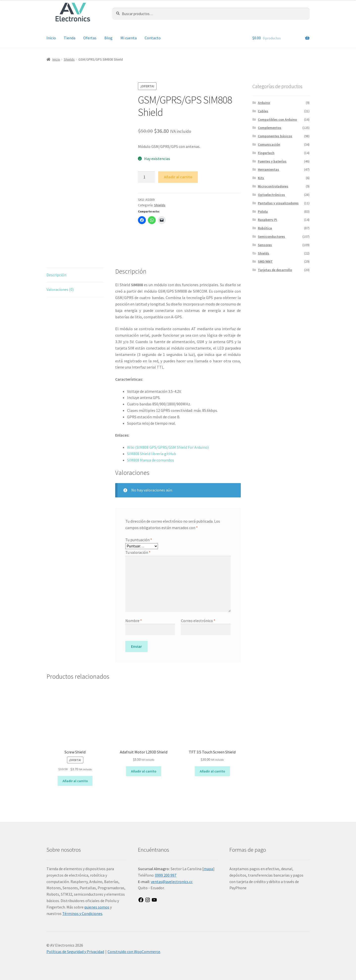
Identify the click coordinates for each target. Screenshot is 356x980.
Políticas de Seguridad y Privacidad (75, 952)
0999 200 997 (166, 875)
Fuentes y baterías (272, 161)
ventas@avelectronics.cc (172, 882)
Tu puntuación (139, 540)
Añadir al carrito (178, 177)
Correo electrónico (198, 621)
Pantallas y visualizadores (278, 203)
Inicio (51, 38)
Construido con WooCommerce (134, 952)
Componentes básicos (275, 136)
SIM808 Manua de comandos (151, 460)
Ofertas (90, 38)
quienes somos (97, 907)
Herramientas (268, 169)
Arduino (264, 103)
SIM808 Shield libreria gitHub (152, 454)
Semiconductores (271, 236)
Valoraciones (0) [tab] (60, 289)
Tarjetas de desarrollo (275, 270)
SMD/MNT (265, 261)
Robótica (265, 228)
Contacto (153, 38)
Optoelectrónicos (271, 195)
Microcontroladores (273, 186)
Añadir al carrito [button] (75, 781)
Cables (263, 111)
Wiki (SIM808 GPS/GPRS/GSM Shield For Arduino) (168, 447)
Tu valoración (138, 552)
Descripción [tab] (56, 275)
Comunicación (269, 144)
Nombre (134, 621)
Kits (261, 178)
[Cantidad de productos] (146, 177)
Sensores (265, 245)
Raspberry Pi (267, 220)
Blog (108, 38)
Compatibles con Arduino (277, 119)
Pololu (263, 211)
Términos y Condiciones (82, 913)
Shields (69, 59)
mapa (208, 869)
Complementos (270, 128)
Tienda (70, 38)
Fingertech (266, 153)
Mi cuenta (129, 38)
